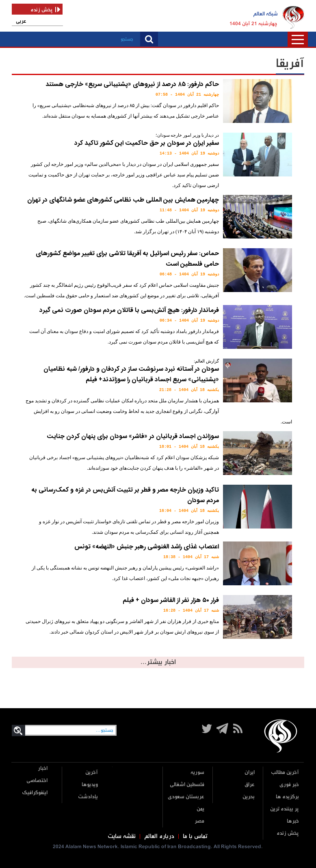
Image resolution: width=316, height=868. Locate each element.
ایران (250, 772)
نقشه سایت (122, 836)
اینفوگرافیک (35, 793)
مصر (199, 821)
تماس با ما (195, 836)
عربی (21, 21)
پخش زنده (288, 833)
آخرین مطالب (285, 772)
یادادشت (88, 797)
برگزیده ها (287, 797)
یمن (200, 809)
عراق (250, 785)
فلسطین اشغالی (187, 785)
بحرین (249, 797)
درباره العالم (159, 836)
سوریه (197, 772)
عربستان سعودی (186, 797)
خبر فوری (289, 785)
